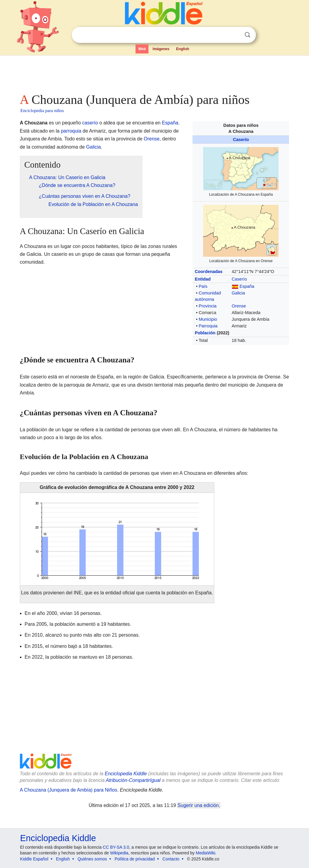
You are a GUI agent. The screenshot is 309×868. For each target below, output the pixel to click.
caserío (90, 123)
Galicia (238, 293)
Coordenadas (209, 272)
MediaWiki (206, 853)
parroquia (71, 131)
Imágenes (161, 49)
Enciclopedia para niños (42, 111)
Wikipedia (119, 853)
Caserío (241, 140)
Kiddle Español (34, 859)
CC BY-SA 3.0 (116, 847)
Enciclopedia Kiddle (126, 774)
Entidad (203, 279)
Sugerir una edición (198, 805)
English (183, 49)
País (203, 286)
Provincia (207, 306)
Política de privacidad (135, 859)
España (247, 286)
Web (142, 49)
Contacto (171, 859)
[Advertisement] (154, 72)
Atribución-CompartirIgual (133, 780)
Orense (239, 306)
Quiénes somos (92, 859)
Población (205, 333)
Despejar (235, 35)
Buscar (247, 35)
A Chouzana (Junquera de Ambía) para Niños (69, 790)
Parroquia (208, 326)
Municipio (208, 319)
